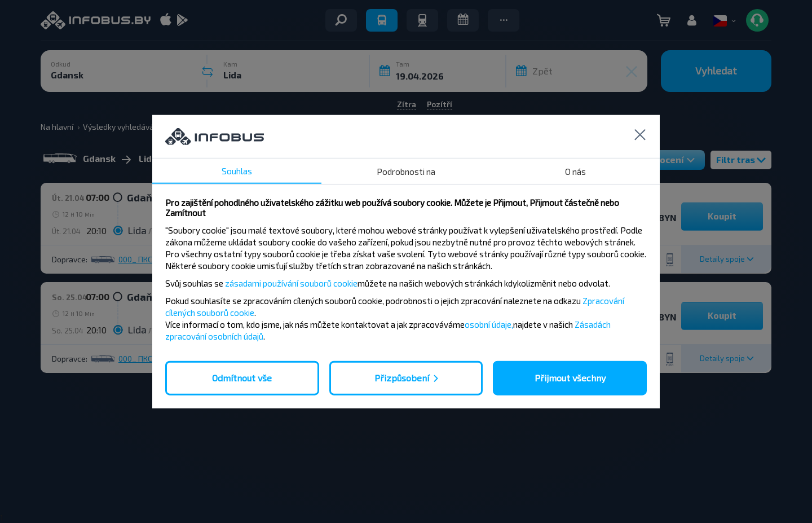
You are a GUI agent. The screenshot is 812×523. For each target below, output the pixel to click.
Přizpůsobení (402, 378)
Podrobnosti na (406, 172)
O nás (575, 172)
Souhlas (237, 171)
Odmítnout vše (242, 378)
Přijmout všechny (570, 378)
